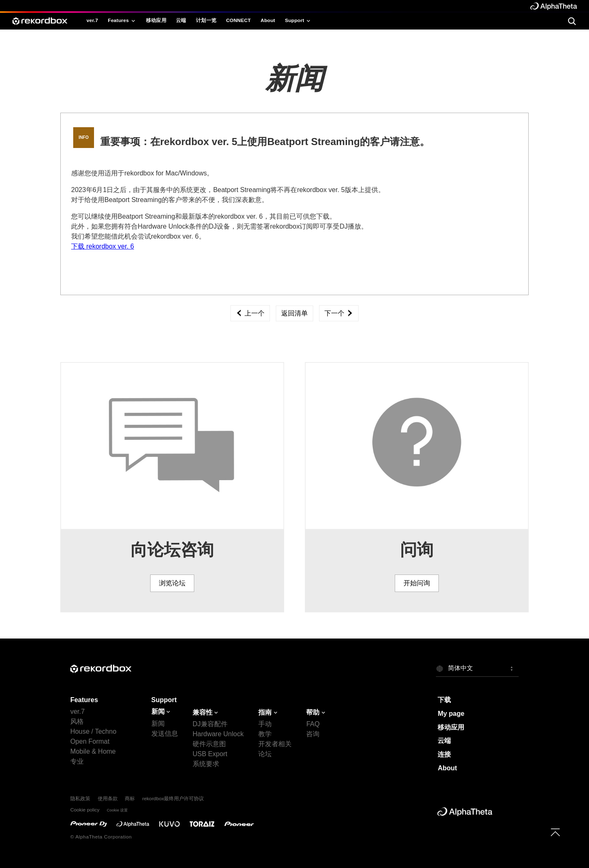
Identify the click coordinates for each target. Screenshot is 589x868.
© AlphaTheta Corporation (101, 837)
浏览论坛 (172, 583)
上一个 (250, 313)
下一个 (339, 313)
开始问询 (417, 583)
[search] (572, 21)
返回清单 (294, 313)
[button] (477, 668)
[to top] (555, 832)
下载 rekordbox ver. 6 (103, 246)
